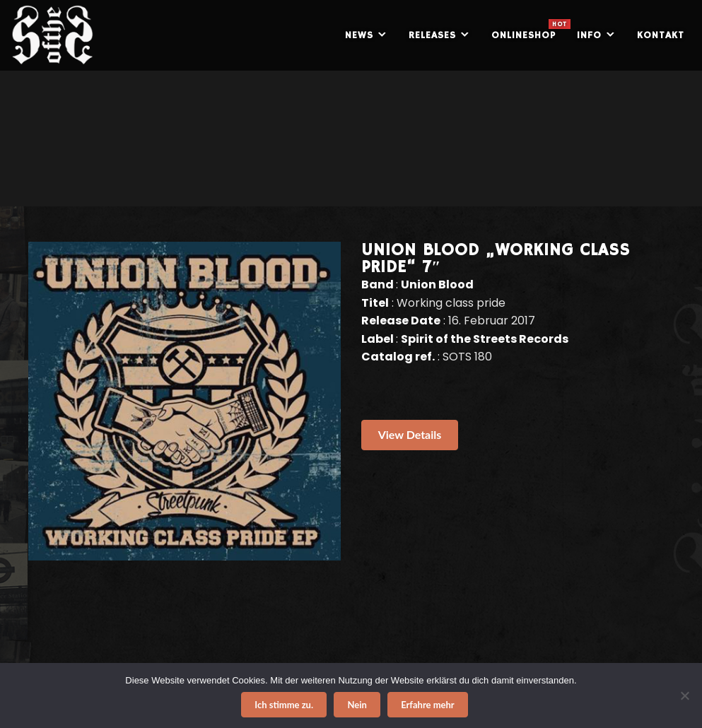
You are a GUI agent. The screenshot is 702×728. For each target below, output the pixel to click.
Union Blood (437, 284)
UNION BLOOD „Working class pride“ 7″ (496, 259)
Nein (357, 705)
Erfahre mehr (428, 705)
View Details (410, 434)
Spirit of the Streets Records (485, 339)
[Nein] (684, 695)
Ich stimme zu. (284, 705)
